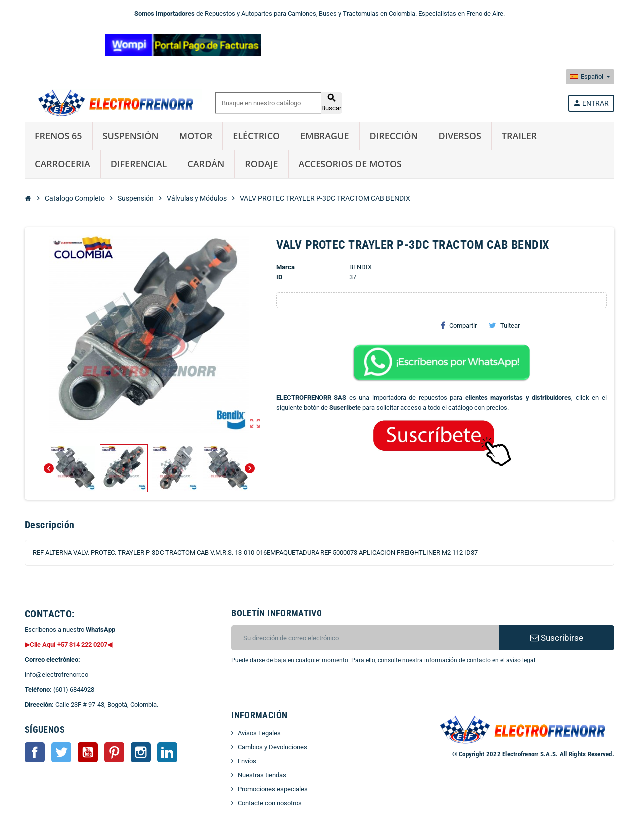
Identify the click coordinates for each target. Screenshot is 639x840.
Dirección (394, 136)
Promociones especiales (273, 789)
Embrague (324, 136)
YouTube (88, 752)
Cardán (206, 164)
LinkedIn (167, 752)
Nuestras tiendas (262, 775)
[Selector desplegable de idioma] (590, 77)
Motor (196, 136)
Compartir (459, 325)
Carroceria (63, 164)
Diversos (460, 136)
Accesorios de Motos (350, 164)
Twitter (61, 752)
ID (279, 277)
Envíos (247, 761)
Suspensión (131, 136)
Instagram (141, 752)
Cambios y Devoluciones (272, 747)
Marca (285, 267)
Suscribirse (557, 638)
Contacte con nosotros (270, 803)
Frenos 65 (59, 136)
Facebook (35, 752)
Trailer (519, 136)
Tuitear (504, 325)
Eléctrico (256, 136)
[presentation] (312, 691)
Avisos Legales (259, 733)
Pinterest (114, 752)
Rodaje (261, 164)
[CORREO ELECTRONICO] (365, 638)
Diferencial (139, 164)
